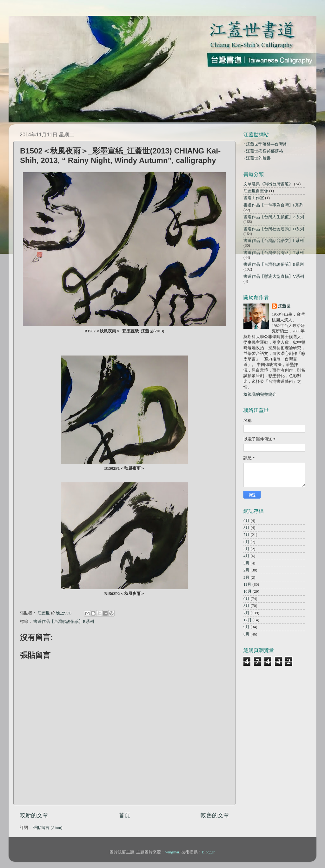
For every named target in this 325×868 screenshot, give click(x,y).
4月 (246, 556)
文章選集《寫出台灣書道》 (268, 184)
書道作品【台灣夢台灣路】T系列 (274, 253)
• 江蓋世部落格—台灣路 (265, 144)
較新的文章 (34, 815)
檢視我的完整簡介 (260, 395)
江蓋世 (284, 306)
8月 (246, 528)
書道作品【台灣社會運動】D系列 (274, 229)
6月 (246, 542)
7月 (246, 535)
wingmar (172, 852)
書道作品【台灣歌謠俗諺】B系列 (63, 622)
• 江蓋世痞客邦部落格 (263, 151)
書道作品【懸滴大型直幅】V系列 (274, 277)
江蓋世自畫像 (256, 191)
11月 (247, 584)
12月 (248, 620)
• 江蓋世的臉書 (257, 158)
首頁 (124, 815)
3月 (246, 563)
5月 (246, 549)
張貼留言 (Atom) (48, 828)
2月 (246, 570)
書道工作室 (254, 198)
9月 (246, 521)
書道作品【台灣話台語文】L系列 (274, 241)
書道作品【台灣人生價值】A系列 (274, 217)
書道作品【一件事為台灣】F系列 (273, 205)
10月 (248, 591)
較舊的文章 (215, 815)
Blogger (208, 852)
